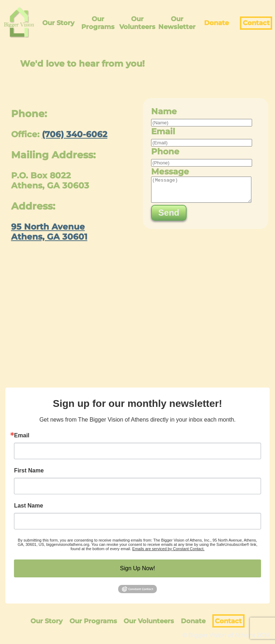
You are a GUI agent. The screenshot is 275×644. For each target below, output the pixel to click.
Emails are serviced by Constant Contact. (168, 549)
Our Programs (98, 23)
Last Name (28, 506)
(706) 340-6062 (75, 134)
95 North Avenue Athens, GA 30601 (49, 232)
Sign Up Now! (137, 568)
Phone (165, 152)
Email (163, 131)
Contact (256, 23)
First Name (29, 471)
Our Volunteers (137, 23)
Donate (216, 23)
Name (164, 111)
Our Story (58, 23)
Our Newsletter (177, 23)
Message (170, 172)
